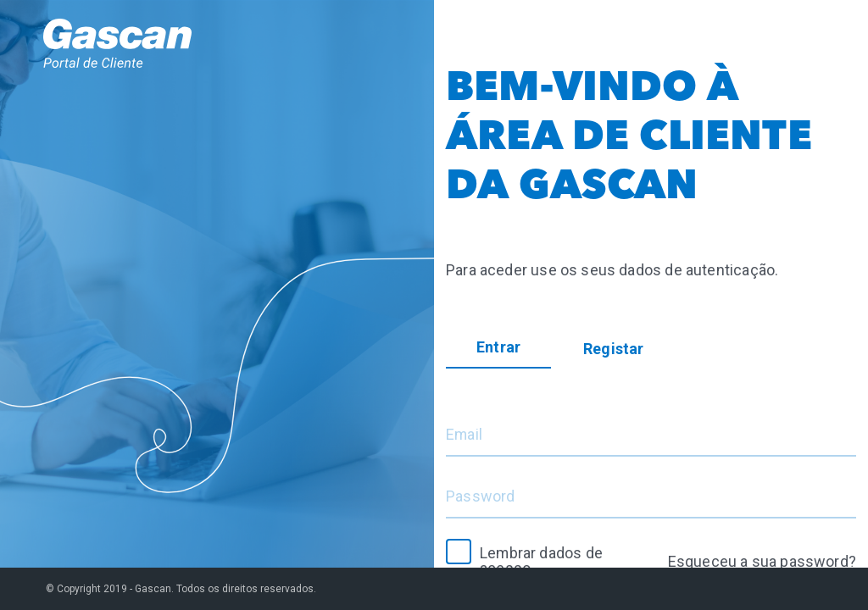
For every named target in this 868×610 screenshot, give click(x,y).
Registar (613, 349)
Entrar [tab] (498, 347)
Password (480, 496)
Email (465, 435)
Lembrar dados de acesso (542, 561)
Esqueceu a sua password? (762, 561)
